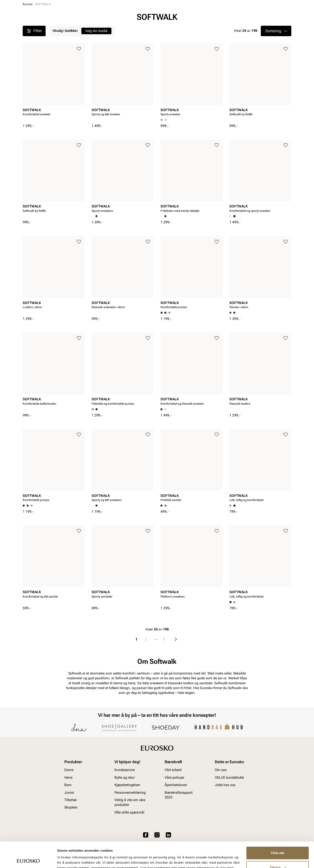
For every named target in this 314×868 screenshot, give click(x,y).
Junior (72, 29)
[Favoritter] (266, 16)
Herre (42, 29)
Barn (57, 29)
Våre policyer (174, 808)
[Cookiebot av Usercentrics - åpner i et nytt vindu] (28, 860)
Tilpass (278, 842)
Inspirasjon (246, 29)
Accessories (94, 29)
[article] (54, 117)
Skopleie (117, 29)
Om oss (221, 800)
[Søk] (191, 15)
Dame (27, 29)
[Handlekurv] (284, 16)
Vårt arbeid (173, 800)
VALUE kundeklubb (277, 29)
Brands (28, 38)
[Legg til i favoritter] (79, 82)
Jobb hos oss (225, 815)
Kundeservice (125, 800)
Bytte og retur (125, 808)
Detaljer (63, 859)
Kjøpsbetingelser (127, 815)
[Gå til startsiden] (42, 15)
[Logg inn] (249, 16)
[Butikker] (233, 16)
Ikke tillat (278, 856)
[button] (276, 65)
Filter (34, 65)
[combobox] (142, 15)
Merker (225, 29)
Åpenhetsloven (176, 815)
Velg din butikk (96, 64)
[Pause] (288, 3)
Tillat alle (278, 827)
